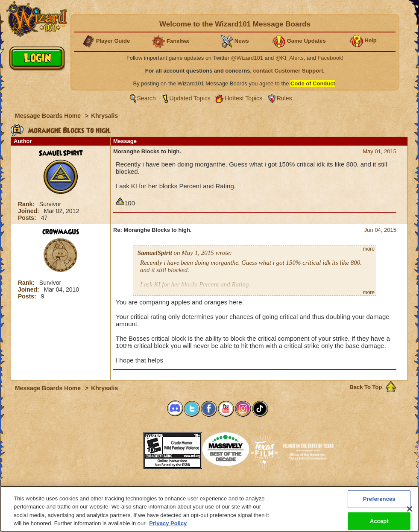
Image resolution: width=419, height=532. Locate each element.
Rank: (27, 204)
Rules (284, 98)
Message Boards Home (49, 116)
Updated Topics (190, 98)
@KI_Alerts (290, 58)
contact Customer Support (288, 71)
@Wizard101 (247, 58)
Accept (379, 522)
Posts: (28, 218)
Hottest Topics (243, 98)
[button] (122, 448)
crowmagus (61, 232)
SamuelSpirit (61, 153)
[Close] (410, 511)
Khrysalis (104, 116)
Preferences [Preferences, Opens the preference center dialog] (379, 500)
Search (147, 98)
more (369, 249)
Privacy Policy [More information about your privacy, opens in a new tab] (168, 525)
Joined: (29, 211)
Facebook (330, 58)
